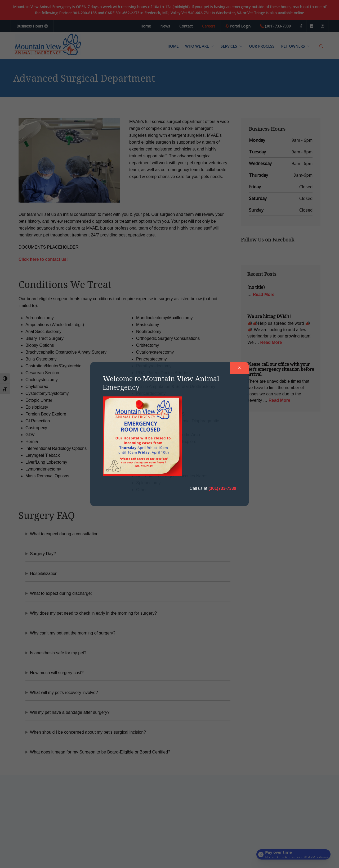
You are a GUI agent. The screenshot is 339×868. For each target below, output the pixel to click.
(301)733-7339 (222, 488)
